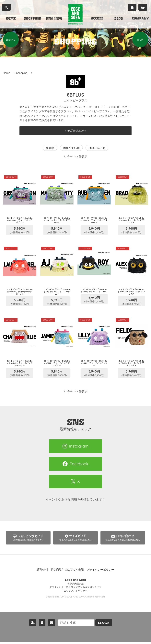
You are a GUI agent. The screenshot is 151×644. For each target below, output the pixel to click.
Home (6, 73)
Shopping (22, 73)
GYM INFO (54, 19)
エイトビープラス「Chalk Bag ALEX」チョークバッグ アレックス (131, 294)
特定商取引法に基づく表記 (67, 574)
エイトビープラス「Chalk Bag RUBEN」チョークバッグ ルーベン (94, 221)
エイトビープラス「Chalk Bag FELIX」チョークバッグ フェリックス (131, 367)
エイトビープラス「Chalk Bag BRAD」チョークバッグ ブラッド (131, 221)
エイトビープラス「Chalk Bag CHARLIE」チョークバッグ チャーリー (20, 367)
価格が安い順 (71, 148)
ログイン (40, 625)
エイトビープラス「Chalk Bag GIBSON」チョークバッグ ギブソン (20, 221)
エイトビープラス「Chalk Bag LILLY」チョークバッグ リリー (94, 367)
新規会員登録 (30, 625)
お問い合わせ (49, 625)
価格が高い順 (97, 148)
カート (143, 7)
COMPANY (140, 19)
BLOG (119, 19)
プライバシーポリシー (100, 574)
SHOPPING (32, 19)
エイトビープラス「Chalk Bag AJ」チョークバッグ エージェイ (57, 294)
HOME (11, 19)
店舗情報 (42, 574)
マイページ (132, 7)
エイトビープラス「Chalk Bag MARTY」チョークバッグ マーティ (57, 221)
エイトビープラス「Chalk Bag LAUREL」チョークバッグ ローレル (20, 294)
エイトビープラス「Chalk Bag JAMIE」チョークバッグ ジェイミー (57, 367)
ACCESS (97, 19)
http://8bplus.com (76, 131)
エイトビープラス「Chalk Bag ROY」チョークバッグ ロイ (94, 294)
